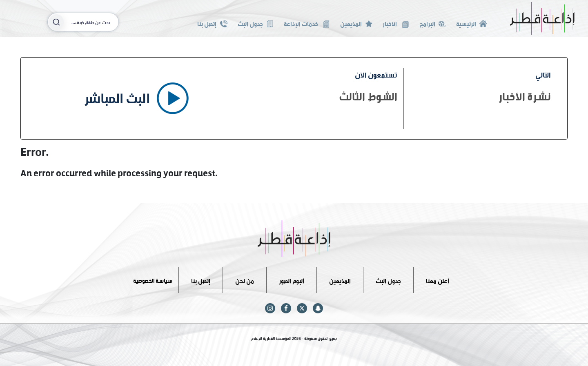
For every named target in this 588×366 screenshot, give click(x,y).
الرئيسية (471, 23)
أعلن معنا (438, 280)
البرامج (433, 23)
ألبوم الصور (292, 280)
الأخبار (396, 23)
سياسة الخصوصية (153, 280)
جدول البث (256, 23)
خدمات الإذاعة (307, 23)
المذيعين (356, 23)
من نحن (245, 280)
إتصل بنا (212, 23)
